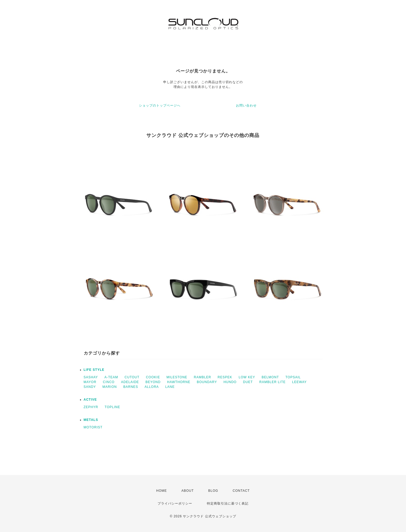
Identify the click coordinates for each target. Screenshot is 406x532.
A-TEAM (111, 377)
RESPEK (225, 377)
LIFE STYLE (94, 370)
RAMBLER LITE (273, 382)
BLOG (213, 491)
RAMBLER (202, 377)
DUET (248, 382)
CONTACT (241, 491)
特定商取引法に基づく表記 (228, 503)
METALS (91, 420)
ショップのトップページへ (160, 105)
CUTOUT (132, 377)
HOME (162, 491)
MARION (110, 387)
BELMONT (270, 377)
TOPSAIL (293, 377)
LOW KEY (247, 377)
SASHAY (91, 377)
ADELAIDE (130, 382)
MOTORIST (93, 427)
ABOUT (187, 491)
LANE (170, 387)
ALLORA (152, 387)
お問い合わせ (246, 105)
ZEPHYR (91, 407)
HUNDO (230, 382)
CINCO (109, 382)
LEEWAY (300, 382)
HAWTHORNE (179, 382)
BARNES (131, 387)
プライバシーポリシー (175, 503)
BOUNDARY (207, 382)
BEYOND (153, 382)
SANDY (90, 387)
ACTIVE (90, 400)
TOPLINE (112, 407)
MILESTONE (177, 377)
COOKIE (153, 377)
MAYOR (90, 382)
